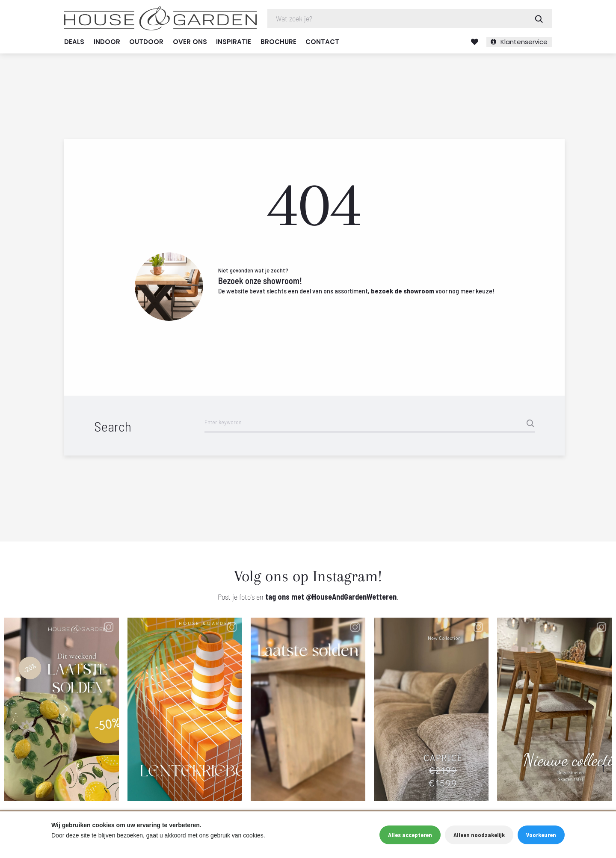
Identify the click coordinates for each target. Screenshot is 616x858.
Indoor (107, 42)
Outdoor (146, 42)
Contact (322, 42)
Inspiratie (234, 42)
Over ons (190, 42)
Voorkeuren (541, 835)
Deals (74, 42)
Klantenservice (524, 42)
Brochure (278, 42)
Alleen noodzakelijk (479, 835)
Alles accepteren (410, 835)
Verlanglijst (474, 42)
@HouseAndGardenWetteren (351, 597)
